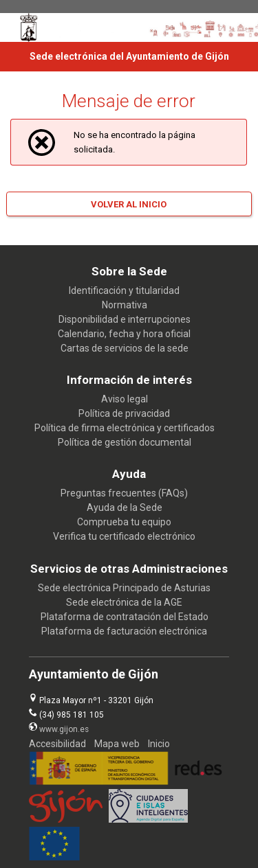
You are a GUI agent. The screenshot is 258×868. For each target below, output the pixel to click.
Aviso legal (125, 399)
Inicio (159, 744)
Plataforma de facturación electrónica (124, 631)
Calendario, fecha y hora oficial (124, 334)
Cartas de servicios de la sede (125, 348)
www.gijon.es (64, 729)
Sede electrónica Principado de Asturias (124, 588)
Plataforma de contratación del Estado (125, 617)
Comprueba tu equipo (124, 522)
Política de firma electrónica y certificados (125, 428)
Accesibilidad (57, 744)
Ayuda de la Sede (125, 507)
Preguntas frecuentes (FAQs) (124, 493)
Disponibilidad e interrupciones (125, 319)
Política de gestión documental (125, 442)
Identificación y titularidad (124, 290)
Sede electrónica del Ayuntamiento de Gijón (129, 56)
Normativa (125, 305)
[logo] (29, 27)
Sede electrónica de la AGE (124, 602)
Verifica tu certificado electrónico (124, 536)
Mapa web (117, 744)
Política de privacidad (124, 413)
